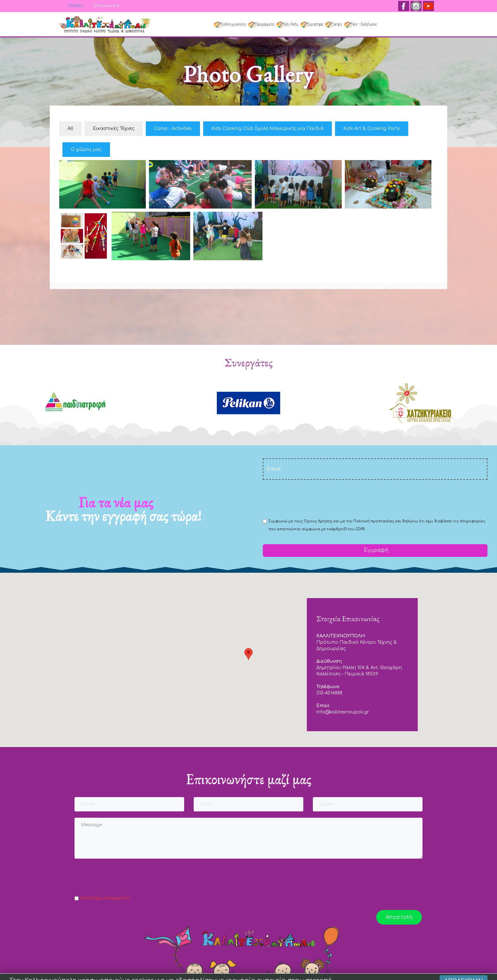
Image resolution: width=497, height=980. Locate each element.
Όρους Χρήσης (318, 521)
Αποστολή (399, 917)
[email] (375, 469)
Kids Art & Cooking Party (372, 129)
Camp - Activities (173, 129)
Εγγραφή (375, 550)
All (70, 129)
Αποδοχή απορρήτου (105, 898)
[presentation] (311, 499)
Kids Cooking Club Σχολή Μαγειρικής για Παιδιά (268, 129)
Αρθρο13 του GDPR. (348, 529)
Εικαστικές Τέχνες (114, 129)
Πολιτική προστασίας (374, 521)
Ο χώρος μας (86, 149)
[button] (248, 654)
